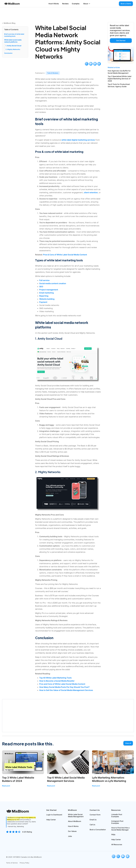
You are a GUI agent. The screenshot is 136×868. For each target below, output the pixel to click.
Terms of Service (12, 863)
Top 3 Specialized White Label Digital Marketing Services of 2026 (120, 79)
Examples (76, 4)
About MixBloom (75, 821)
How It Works (54, 4)
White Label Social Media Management (76, 815)
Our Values (72, 831)
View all (128, 743)
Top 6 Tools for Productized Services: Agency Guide (119, 85)
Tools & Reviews (53, 73)
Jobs (70, 836)
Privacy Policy (24, 863)
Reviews (65, 4)
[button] (87, 4)
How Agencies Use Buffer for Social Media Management (119, 72)
